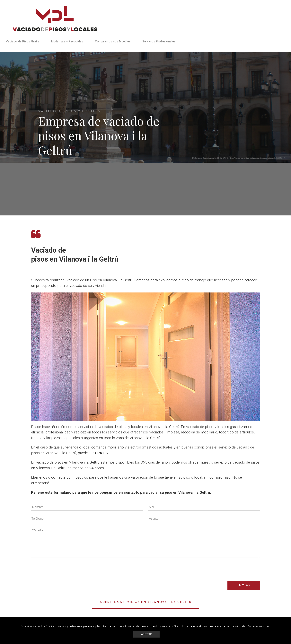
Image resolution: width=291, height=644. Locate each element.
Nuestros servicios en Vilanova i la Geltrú (146, 602)
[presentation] (230, 569)
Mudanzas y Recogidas (67, 41)
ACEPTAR (146, 634)
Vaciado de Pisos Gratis (23, 41)
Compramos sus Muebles (113, 41)
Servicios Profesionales (159, 41)
